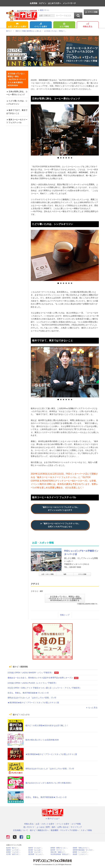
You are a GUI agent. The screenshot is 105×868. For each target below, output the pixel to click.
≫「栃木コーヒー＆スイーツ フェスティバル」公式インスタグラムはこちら (60, 525)
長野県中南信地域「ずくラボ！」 (84, 850)
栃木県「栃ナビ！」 (13, 848)
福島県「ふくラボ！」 (14, 850)
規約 (54, 827)
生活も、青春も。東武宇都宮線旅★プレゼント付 (28, 693)
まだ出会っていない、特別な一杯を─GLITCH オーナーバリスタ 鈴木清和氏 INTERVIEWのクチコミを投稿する (65, 598)
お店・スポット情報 (47, 574)
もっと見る (92, 708)
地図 (65, 574)
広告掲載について (21, 830)
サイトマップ (76, 827)
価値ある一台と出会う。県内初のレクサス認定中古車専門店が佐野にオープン (40, 678)
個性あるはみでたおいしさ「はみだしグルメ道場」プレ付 (32, 698)
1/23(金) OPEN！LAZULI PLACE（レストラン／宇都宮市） (32, 683)
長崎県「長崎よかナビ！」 (82, 848)
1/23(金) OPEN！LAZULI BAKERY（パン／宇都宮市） (30, 673)
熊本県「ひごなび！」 (36, 848)
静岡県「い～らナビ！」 (81, 852)
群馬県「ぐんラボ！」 (14, 852)
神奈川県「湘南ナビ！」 (59, 852)
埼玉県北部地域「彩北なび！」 (61, 854)
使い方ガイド (29, 827)
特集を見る (88, 25)
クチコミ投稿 (91, 12)
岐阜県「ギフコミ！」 (58, 850)
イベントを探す (41, 25)
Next (95, 132)
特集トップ (65, 615)
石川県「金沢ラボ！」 (14, 854)
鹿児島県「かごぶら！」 (36, 854)
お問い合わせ (63, 827)
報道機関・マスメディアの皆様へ (65, 830)
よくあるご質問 (43, 827)
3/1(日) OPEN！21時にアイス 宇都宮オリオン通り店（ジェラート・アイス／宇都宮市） (45, 688)
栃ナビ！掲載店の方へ (39, 830)
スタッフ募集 (86, 830)
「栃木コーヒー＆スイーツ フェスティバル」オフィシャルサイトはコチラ (60, 509)
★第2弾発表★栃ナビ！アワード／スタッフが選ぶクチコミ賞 (33, 703)
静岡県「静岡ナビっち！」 (59, 848)
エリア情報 (64, 25)
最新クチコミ (44, 10)
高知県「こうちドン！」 (81, 854)
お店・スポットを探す (17, 25)
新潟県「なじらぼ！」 (36, 850)
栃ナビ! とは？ (53, 818)
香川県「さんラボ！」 (36, 852)
